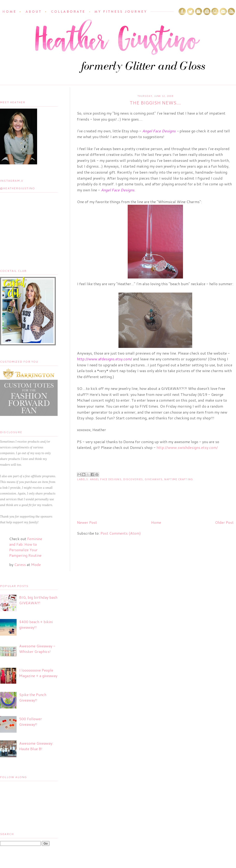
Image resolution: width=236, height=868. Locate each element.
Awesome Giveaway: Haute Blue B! (36, 746)
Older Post (224, 522)
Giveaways (154, 479)
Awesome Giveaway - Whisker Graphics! (37, 649)
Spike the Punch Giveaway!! (33, 697)
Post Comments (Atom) (121, 533)
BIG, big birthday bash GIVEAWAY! (38, 600)
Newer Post (87, 522)
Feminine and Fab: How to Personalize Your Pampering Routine (26, 547)
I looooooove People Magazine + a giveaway (38, 673)
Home (156, 522)
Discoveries (133, 479)
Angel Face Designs (106, 479)
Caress (20, 564)
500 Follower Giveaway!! (31, 721)
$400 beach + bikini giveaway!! (36, 624)
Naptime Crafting (179, 479)
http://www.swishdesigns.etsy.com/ (187, 447)
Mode (36, 564)
